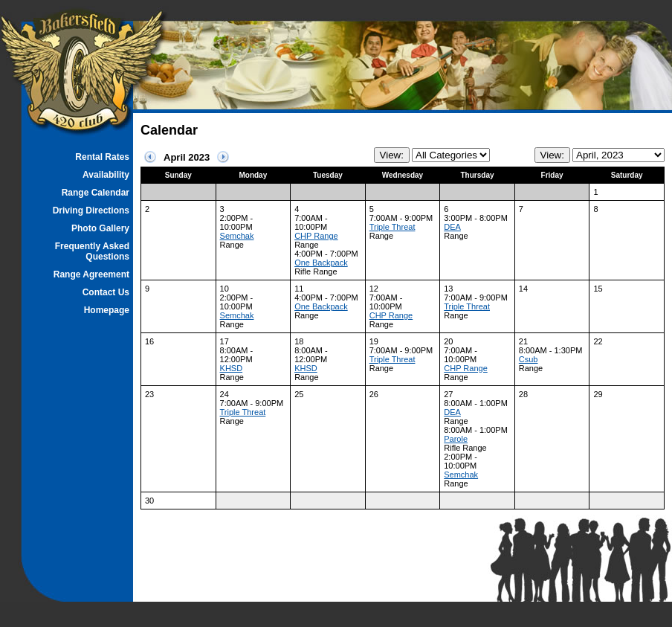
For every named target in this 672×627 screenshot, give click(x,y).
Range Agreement (91, 274)
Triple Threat (392, 227)
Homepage (107, 310)
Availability (106, 175)
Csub (529, 359)
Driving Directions (91, 210)
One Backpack (321, 263)
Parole (456, 439)
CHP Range (316, 236)
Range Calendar (96, 193)
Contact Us (106, 292)
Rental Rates (102, 157)
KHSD (232, 368)
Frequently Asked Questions (92, 251)
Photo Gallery (100, 228)
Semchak (237, 236)
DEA (452, 227)
